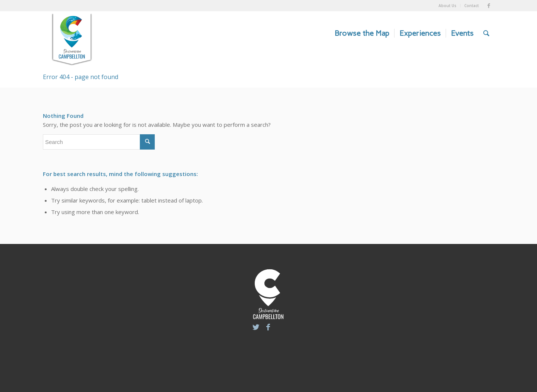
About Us (447, 6)
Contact (472, 6)
